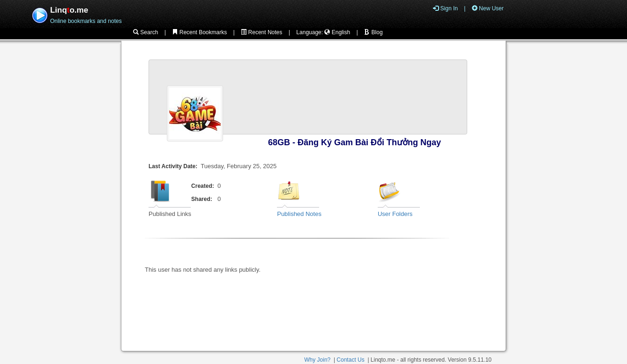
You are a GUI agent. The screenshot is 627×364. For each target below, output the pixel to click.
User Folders (395, 214)
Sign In (445, 8)
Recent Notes (261, 32)
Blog (373, 32)
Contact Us (350, 360)
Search (146, 32)
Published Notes (299, 214)
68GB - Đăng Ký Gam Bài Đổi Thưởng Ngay (355, 142)
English (337, 32)
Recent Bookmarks (199, 32)
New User (488, 8)
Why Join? (317, 360)
